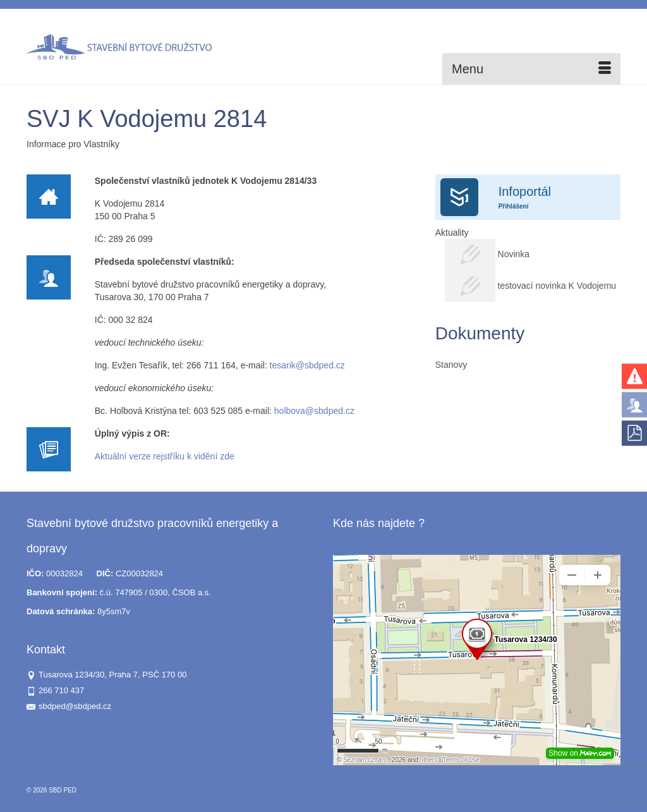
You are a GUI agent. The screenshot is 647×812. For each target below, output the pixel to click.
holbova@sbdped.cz (314, 411)
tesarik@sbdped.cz (307, 365)
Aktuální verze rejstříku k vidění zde (165, 456)
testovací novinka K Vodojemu (557, 286)
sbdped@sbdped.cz (69, 706)
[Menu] (531, 69)
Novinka (515, 254)
